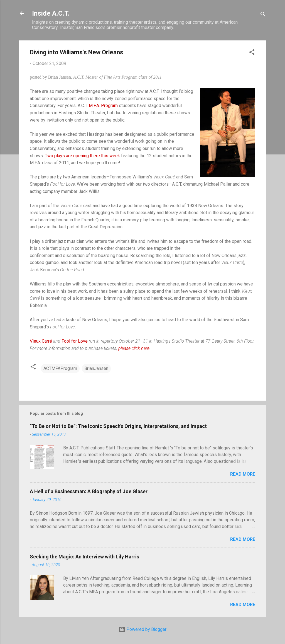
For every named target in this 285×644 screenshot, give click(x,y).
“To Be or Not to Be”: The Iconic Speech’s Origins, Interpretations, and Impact (118, 426)
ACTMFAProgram (60, 368)
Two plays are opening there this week (82, 156)
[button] (252, 53)
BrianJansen (96, 368)
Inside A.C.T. (51, 13)
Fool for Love (75, 341)
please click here (134, 348)
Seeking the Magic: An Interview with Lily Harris (84, 557)
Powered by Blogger (142, 629)
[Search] (263, 15)
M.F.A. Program (103, 106)
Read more (243, 474)
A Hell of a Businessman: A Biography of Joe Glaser (89, 491)
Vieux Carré (41, 341)
